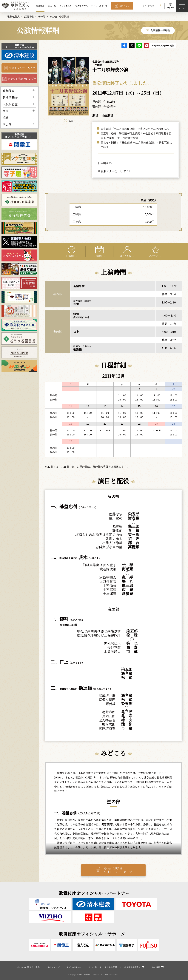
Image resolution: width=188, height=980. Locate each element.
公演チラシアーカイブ (22, 68)
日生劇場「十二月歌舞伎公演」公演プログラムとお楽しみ (135, 129)
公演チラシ (124, 6)
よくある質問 (111, 967)
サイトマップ (53, 967)
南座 (6, 111)
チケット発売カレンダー (22, 78)
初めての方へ (81, 6)
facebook (124, 45)
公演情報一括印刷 (160, 30)
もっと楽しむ (66, 6)
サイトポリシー (74, 967)
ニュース (52, 6)
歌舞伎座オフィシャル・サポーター (20, 135)
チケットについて (99, 6)
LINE (139, 45)
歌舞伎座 (9, 90)
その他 (42, 16)
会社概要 (156, 967)
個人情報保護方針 (132, 967)
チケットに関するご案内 (28, 967)
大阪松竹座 (10, 104)
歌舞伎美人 (14, 16)
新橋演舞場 (10, 97)
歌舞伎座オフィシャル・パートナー (20, 46)
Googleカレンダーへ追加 (162, 45)
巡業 (6, 117)
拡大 (69, 121)
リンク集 (93, 967)
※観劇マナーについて (112, 171)
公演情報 (40, 6)
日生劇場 (103, 163)
